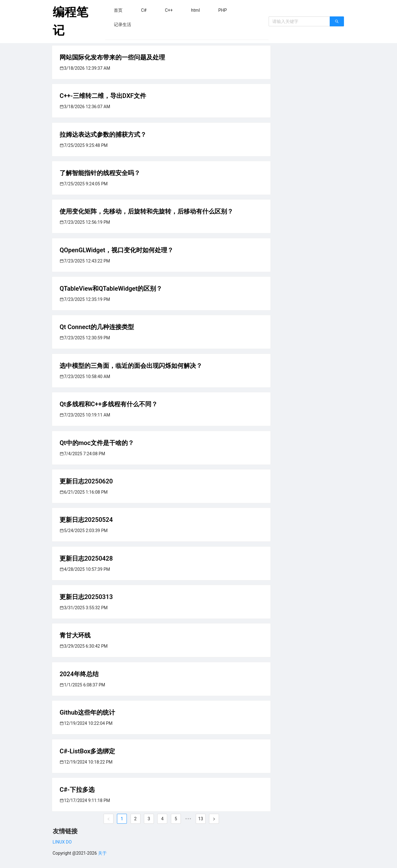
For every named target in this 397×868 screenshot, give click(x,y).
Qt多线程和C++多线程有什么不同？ (109, 404)
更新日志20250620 (86, 481)
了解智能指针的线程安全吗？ (100, 173)
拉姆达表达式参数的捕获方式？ (103, 134)
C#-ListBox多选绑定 (87, 751)
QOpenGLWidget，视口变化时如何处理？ (116, 250)
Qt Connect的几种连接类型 (97, 327)
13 (201, 819)
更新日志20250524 (86, 520)
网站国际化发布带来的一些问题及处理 (112, 57)
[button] (118, 10)
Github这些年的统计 (87, 712)
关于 (102, 853)
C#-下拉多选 (77, 790)
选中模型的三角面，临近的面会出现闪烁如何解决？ (131, 366)
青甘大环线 (75, 635)
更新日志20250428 (86, 558)
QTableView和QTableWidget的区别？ (111, 289)
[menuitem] (118, 10)
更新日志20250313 (86, 597)
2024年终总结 (79, 674)
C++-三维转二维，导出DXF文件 (103, 96)
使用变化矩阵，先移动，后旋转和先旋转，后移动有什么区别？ (146, 211)
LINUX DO (62, 842)
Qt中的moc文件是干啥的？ (97, 443)
